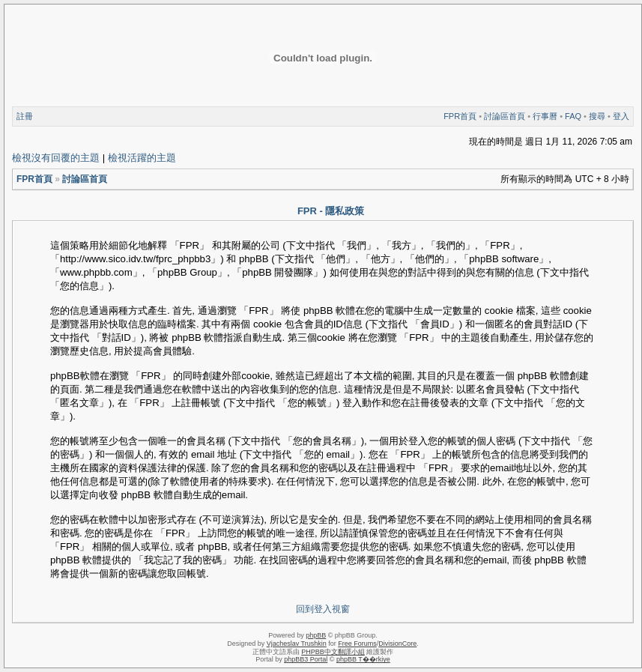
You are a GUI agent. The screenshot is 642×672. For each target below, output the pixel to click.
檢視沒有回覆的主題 (56, 158)
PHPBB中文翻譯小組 (333, 652)
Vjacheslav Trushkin (297, 644)
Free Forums (357, 644)
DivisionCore (397, 644)
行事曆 (545, 116)
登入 (621, 116)
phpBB (316, 635)
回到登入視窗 (323, 609)
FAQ (573, 116)
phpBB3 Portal (306, 659)
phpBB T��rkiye (363, 659)
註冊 (25, 116)
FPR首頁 (460, 116)
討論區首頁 (505, 116)
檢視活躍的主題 (142, 158)
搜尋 (597, 116)
